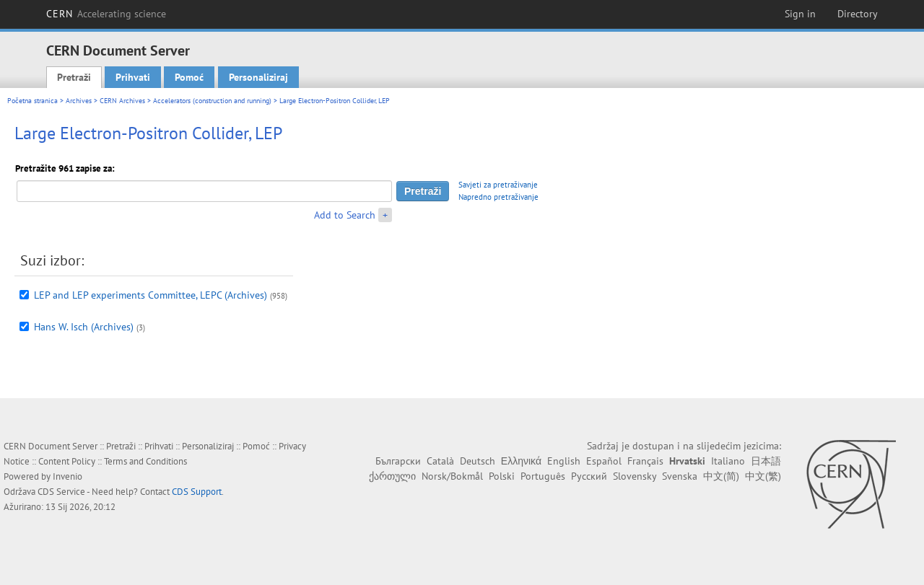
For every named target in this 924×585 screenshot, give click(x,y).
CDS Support (197, 492)
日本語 (766, 461)
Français (645, 461)
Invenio (67, 476)
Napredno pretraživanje (498, 197)
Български (398, 461)
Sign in (800, 14)
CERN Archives (122, 101)
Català (440, 461)
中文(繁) (763, 476)
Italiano (728, 461)
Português (543, 476)
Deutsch (478, 461)
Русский (589, 476)
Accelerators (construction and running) (212, 101)
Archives (79, 101)
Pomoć (189, 77)
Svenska (680, 476)
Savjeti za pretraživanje (498, 185)
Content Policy (67, 461)
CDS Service (61, 492)
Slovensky (635, 476)
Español (604, 461)
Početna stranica (32, 101)
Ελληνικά (521, 461)
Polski (502, 476)
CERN (106, 14)
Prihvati (133, 77)
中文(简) (721, 476)
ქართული (392, 476)
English (564, 461)
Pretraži (74, 77)
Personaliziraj (258, 77)
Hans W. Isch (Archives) (84, 327)
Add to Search (345, 215)
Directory (858, 14)
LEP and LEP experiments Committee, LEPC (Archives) (151, 295)
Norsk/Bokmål (452, 476)
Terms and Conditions (145, 461)
